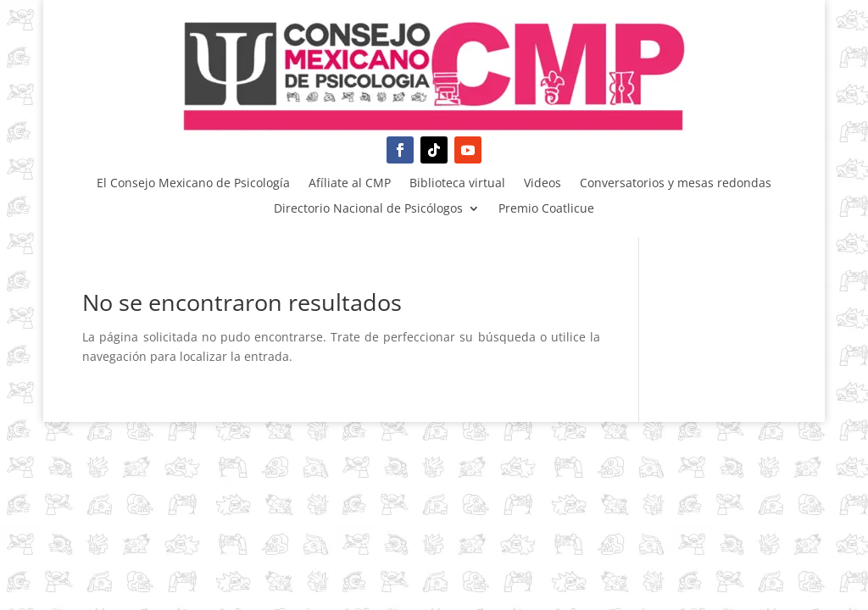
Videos (542, 184)
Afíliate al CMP (350, 184)
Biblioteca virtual (457, 184)
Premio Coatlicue (546, 209)
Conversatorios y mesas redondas (676, 184)
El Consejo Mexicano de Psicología (193, 184)
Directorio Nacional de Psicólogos (368, 209)
